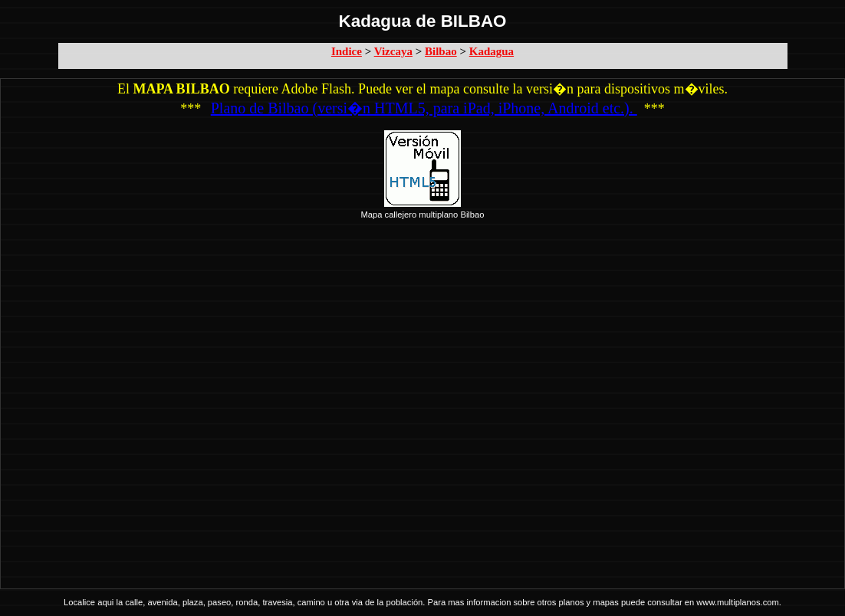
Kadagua (492, 51)
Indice (347, 51)
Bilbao (441, 51)
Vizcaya (393, 51)
